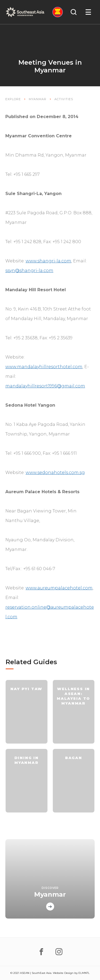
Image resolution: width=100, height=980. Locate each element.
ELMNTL (84, 973)
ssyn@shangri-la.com (29, 271)
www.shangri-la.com (48, 261)
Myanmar (38, 99)
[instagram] (59, 952)
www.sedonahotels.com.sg (55, 472)
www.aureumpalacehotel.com (59, 588)
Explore (13, 99)
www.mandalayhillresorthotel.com (44, 367)
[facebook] (41, 952)
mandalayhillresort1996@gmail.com (45, 386)
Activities (64, 99)
